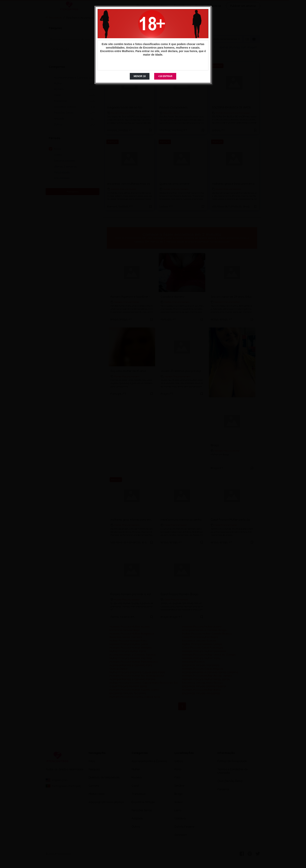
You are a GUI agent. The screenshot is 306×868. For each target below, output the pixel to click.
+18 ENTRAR (165, 76)
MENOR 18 (140, 76)
